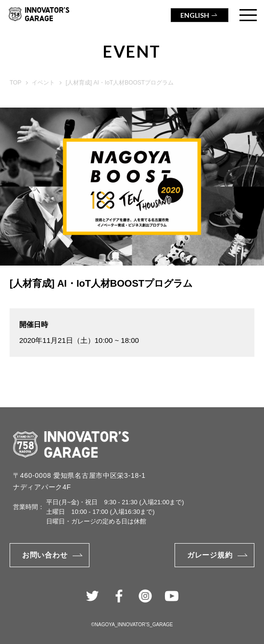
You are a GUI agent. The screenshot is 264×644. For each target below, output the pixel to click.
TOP (15, 83)
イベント (43, 83)
